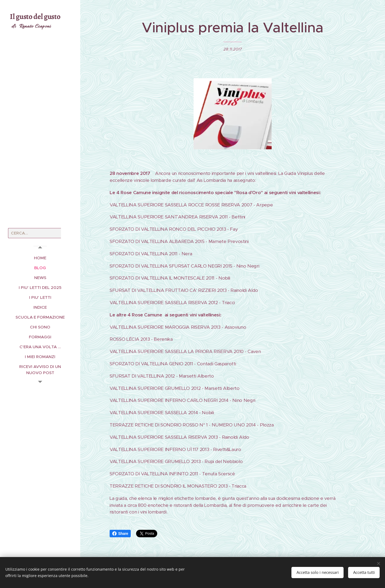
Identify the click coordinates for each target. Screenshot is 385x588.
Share (120, 534)
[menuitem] (40, 258)
